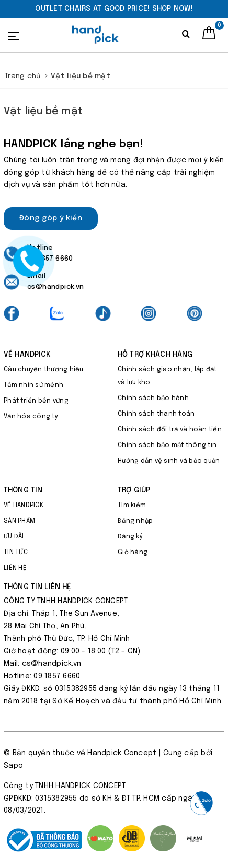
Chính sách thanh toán (156, 414)
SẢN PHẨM (19, 521)
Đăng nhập (135, 521)
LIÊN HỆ (15, 568)
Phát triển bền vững (36, 401)
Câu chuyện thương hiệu (44, 370)
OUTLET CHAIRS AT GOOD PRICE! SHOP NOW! (114, 9)
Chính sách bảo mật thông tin (167, 445)
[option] (114, 9)
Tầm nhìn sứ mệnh (33, 385)
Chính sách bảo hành (153, 398)
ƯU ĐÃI (14, 537)
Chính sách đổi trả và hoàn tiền (170, 430)
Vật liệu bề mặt (43, 112)
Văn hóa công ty (31, 417)
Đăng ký (130, 537)
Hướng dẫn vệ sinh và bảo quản (169, 461)
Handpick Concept (122, 753)
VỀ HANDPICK (24, 506)
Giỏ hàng (133, 553)
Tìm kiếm (132, 506)
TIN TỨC (16, 553)
